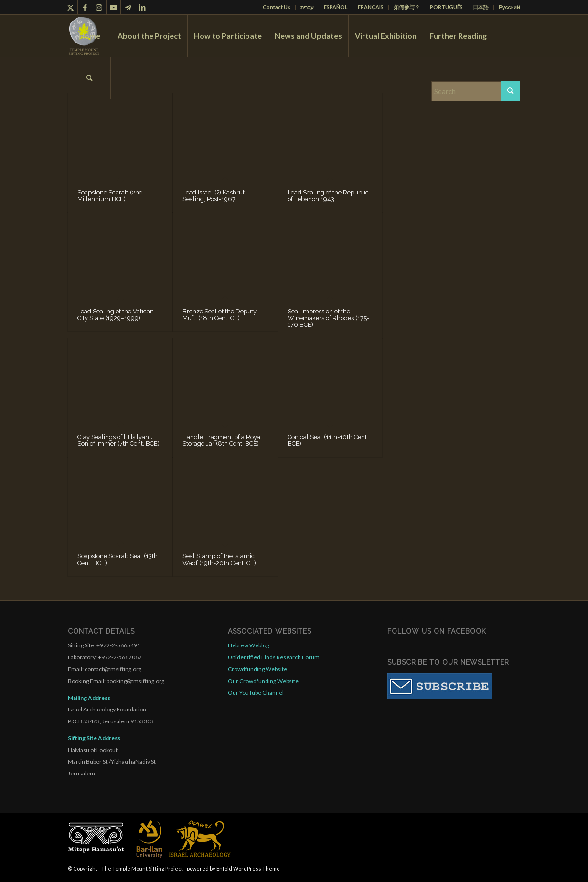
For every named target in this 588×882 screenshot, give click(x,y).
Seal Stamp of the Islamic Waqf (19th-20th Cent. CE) (219, 559)
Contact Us (277, 7)
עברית (307, 7)
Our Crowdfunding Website (263, 681)
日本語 (481, 7)
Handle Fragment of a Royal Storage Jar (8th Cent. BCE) (222, 440)
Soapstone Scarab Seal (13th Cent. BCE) (118, 559)
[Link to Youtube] (113, 7)
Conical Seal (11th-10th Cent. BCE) (328, 440)
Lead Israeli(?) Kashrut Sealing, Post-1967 (214, 196)
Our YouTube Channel (256, 693)
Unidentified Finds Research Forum (274, 657)
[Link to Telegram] (128, 7)
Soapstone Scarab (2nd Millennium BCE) (110, 196)
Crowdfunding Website (257, 669)
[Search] (89, 78)
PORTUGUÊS (446, 7)
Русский (509, 7)
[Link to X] (70, 7)
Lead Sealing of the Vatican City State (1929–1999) (116, 315)
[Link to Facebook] (85, 7)
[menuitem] (277, 7)
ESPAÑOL (336, 7)
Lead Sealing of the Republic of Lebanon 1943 (328, 196)
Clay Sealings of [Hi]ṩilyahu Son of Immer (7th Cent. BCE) (118, 440)
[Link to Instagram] (99, 7)
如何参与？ (407, 7)
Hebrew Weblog (248, 645)
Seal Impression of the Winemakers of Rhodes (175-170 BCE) (328, 318)
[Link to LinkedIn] (142, 7)
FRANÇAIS (371, 7)
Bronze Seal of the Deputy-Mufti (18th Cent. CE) (221, 315)
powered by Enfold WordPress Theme (233, 868)
